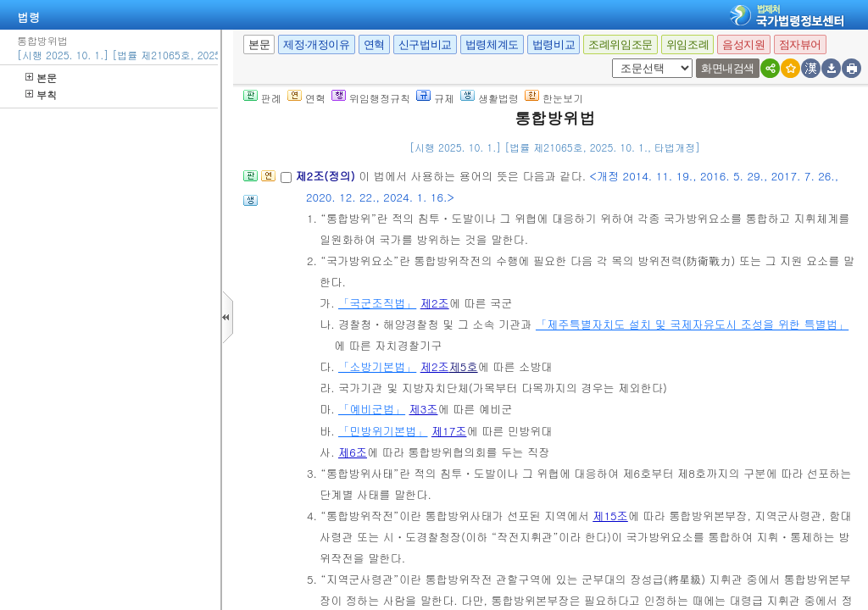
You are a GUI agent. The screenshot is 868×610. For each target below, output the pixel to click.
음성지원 (743, 44)
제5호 (464, 366)
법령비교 (554, 44)
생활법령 (490, 98)
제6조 (353, 452)
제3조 (424, 409)
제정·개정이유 (316, 44)
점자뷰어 (800, 44)
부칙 (41, 94)
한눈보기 (554, 98)
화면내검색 (728, 68)
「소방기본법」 (377, 366)
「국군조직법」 (377, 303)
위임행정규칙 (371, 98)
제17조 (449, 431)
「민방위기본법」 (383, 431)
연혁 (374, 44)
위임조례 (687, 44)
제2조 (435, 303)
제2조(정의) (327, 176)
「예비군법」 (372, 409)
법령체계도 (492, 44)
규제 (435, 98)
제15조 (610, 516)
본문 (41, 78)
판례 (262, 98)
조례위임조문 (620, 44)
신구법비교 (425, 44)
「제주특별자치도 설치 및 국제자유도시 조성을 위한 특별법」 (692, 324)
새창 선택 (618, 59)
